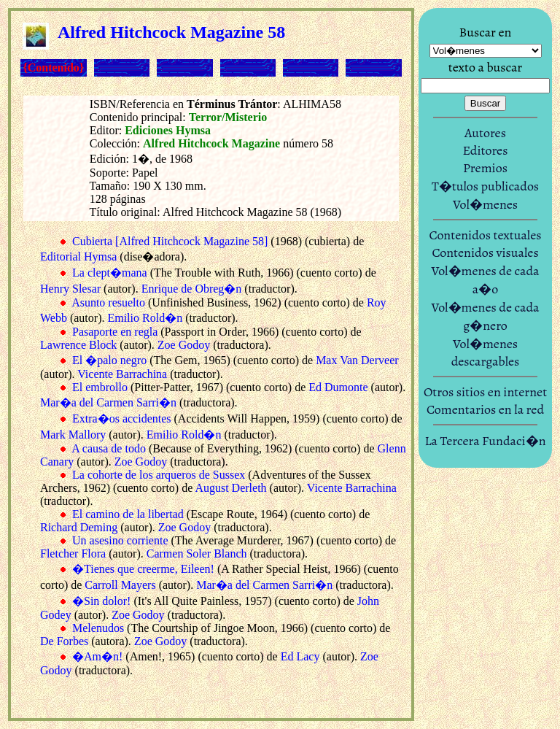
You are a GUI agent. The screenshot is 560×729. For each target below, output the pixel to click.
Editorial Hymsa (78, 256)
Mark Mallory (73, 435)
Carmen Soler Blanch (197, 553)
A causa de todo (109, 448)
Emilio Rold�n (145, 318)
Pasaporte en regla (115, 332)
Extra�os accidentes (122, 418)
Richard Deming (79, 527)
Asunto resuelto (108, 302)
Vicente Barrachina (122, 374)
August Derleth (230, 488)
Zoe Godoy (184, 345)
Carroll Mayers (120, 585)
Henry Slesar (70, 289)
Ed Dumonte (338, 387)
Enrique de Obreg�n (192, 289)
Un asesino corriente (120, 540)
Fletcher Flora (73, 553)
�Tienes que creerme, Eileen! (143, 569)
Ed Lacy (300, 656)
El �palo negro (109, 360)
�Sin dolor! (101, 601)
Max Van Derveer (357, 360)
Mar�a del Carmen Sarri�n (108, 402)
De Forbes (64, 641)
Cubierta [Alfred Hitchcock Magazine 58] (170, 241)
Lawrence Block (78, 345)
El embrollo (100, 387)
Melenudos (98, 628)
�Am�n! (97, 656)
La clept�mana (110, 273)
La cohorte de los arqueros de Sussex (159, 475)
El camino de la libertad (128, 514)
